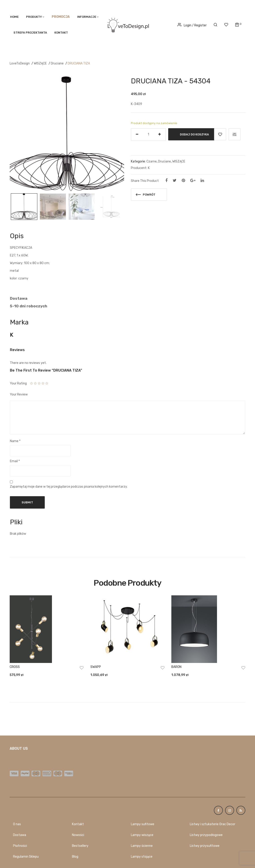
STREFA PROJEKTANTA (30, 33)
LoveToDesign (20, 63)
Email (15, 461)
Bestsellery (80, 846)
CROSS (15, 667)
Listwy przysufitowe (205, 846)
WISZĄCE (40, 63)
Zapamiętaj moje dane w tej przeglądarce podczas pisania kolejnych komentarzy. (69, 487)
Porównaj (235, 134)
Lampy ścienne (142, 846)
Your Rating (18, 383)
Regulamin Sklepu (26, 857)
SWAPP (96, 667)
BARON (176, 667)
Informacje (87, 17)
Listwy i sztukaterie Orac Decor (212, 824)
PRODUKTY (34, 17)
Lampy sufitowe (143, 824)
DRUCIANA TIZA (79, 63)
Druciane (57, 63)
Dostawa (20, 835)
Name (15, 441)
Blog (75, 857)
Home (14, 17)
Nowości (78, 835)
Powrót (146, 195)
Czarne (152, 161)
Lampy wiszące (142, 835)
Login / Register (192, 25)
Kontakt (61, 33)
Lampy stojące (142, 857)
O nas (17, 824)
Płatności (20, 846)
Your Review (19, 394)
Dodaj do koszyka (194, 134)
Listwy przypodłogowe (206, 835)
